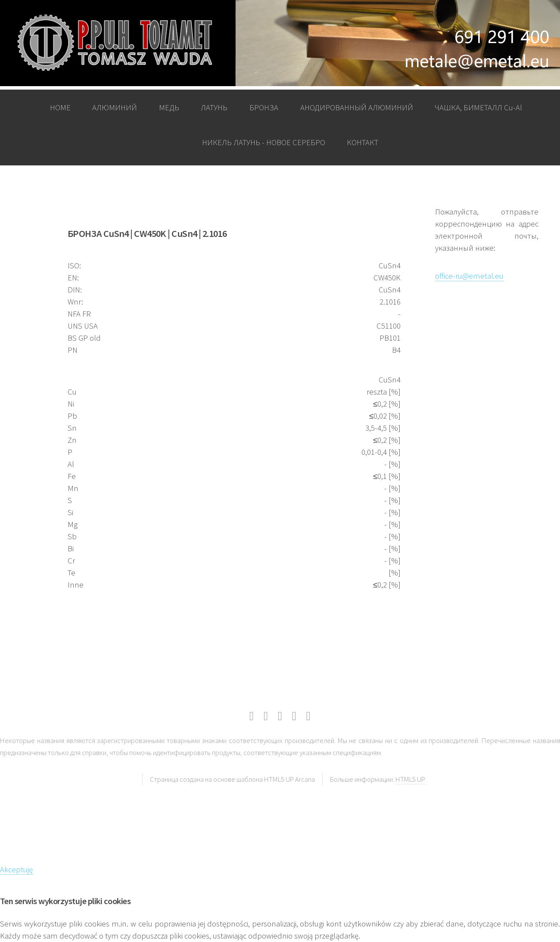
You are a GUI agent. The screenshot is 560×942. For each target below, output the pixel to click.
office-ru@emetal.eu (469, 276)
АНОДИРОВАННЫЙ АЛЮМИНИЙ (357, 107)
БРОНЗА (264, 107)
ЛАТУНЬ (214, 107)
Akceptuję (16, 869)
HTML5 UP (410, 779)
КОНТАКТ (362, 142)
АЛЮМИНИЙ (115, 107)
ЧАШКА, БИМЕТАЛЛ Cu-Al (478, 107)
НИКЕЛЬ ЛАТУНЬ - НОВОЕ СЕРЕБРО (264, 142)
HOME (60, 107)
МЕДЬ (169, 107)
